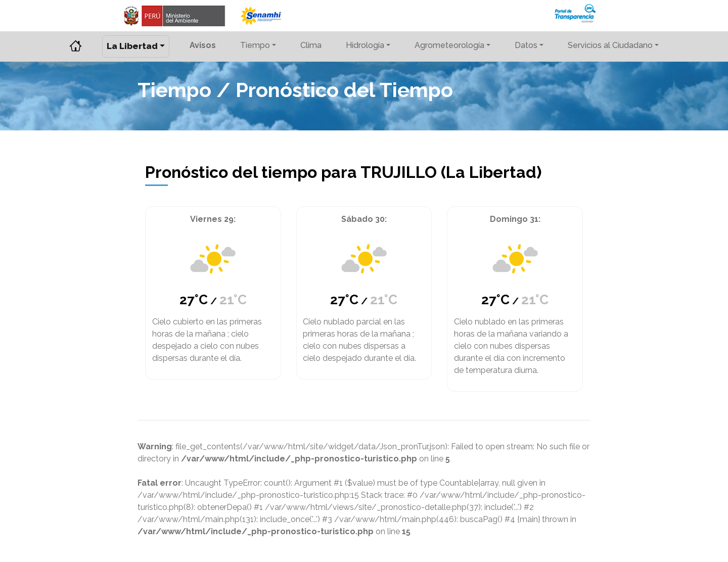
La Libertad (132, 46)
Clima (311, 45)
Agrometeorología (449, 45)
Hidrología (365, 45)
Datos (526, 45)
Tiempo (255, 45)
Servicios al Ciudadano (610, 45)
